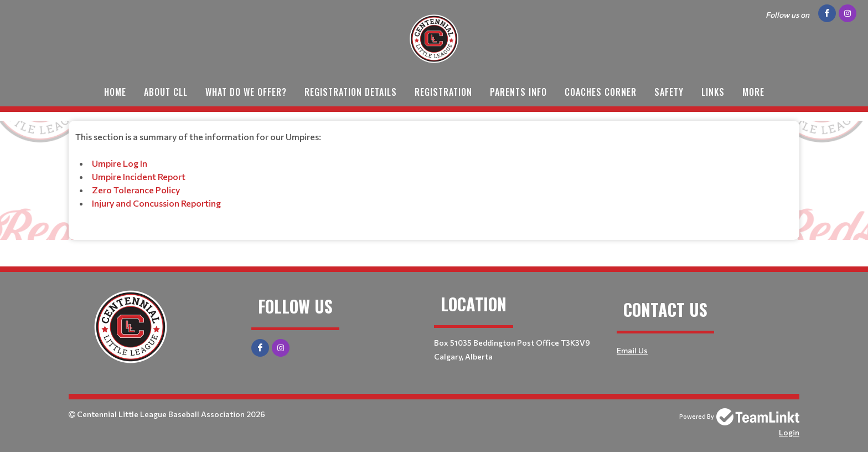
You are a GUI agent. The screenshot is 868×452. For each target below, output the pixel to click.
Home (115, 92)
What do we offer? (246, 92)
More (753, 92)
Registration (443, 92)
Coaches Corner (601, 92)
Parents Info (518, 92)
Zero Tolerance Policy (136, 190)
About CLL (166, 92)
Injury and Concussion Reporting (156, 203)
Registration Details (351, 92)
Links (713, 92)
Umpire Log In (120, 163)
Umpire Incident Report (139, 176)
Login (789, 432)
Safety (669, 92)
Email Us (632, 350)
